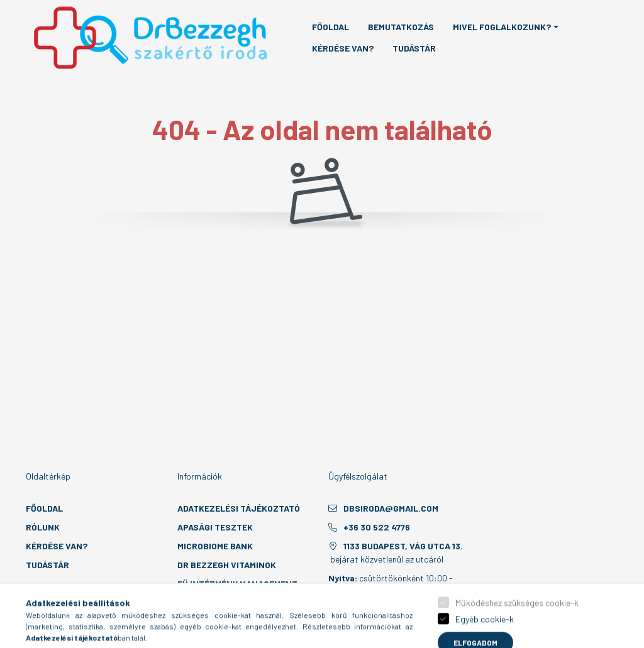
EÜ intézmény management (237, 584)
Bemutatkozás (401, 27)
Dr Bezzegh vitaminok (227, 565)
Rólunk (43, 527)
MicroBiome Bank (215, 546)
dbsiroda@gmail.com (391, 508)
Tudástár (414, 48)
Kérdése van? (343, 48)
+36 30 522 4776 (377, 527)
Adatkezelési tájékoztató (239, 508)
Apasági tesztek (215, 527)
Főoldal (330, 27)
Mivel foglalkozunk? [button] (502, 27)
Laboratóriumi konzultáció (241, 602)
